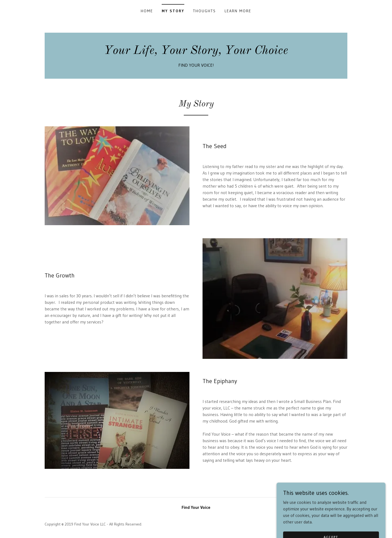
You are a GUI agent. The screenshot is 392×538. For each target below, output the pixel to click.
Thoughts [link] (204, 11)
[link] (196, 52)
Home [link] (147, 11)
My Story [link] (173, 11)
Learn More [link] (238, 11)
